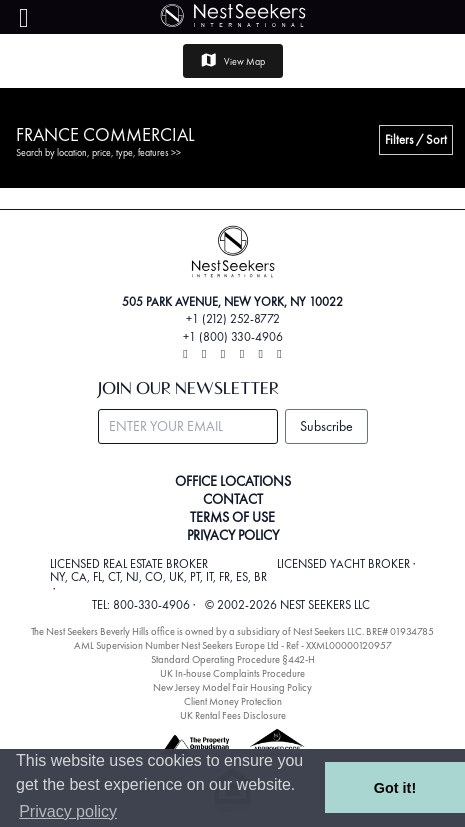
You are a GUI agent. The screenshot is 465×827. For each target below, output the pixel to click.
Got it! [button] (395, 788)
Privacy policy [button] (68, 811)
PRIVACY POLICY (233, 535)
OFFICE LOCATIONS (233, 481)
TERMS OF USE (232, 517)
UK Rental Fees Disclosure (233, 715)
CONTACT (233, 499)
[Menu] (24, 18)
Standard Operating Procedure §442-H (233, 659)
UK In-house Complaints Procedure (232, 673)
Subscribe (326, 426)
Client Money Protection (233, 701)
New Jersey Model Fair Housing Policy (232, 687)
